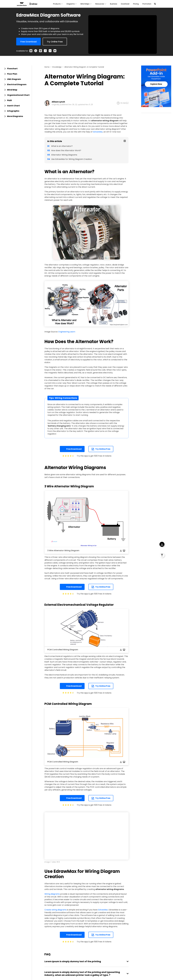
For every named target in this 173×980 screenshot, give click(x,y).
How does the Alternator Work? (66, 150)
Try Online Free (101, 449)
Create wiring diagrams (56, 910)
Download (125, 4)
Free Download (72, 449)
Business (114, 4)
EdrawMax (98, 132)
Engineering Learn (67, 332)
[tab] (17, 69)
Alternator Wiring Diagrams (64, 155)
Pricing (136, 4)
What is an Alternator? (62, 146)
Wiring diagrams (52, 894)
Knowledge (57, 67)
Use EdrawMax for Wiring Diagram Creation (72, 159)
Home (47, 67)
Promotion (147, 4)
